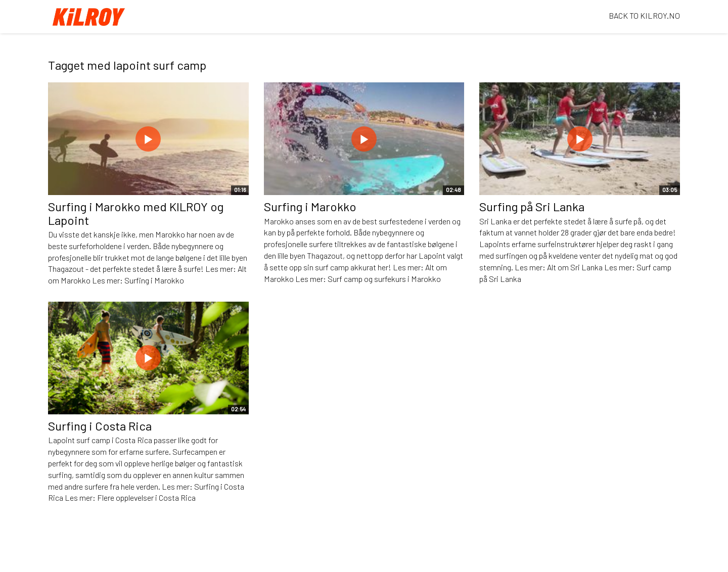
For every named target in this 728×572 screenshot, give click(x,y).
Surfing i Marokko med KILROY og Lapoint (136, 213)
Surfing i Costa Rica (100, 426)
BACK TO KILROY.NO (644, 15)
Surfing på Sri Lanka (532, 206)
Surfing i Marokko (310, 206)
